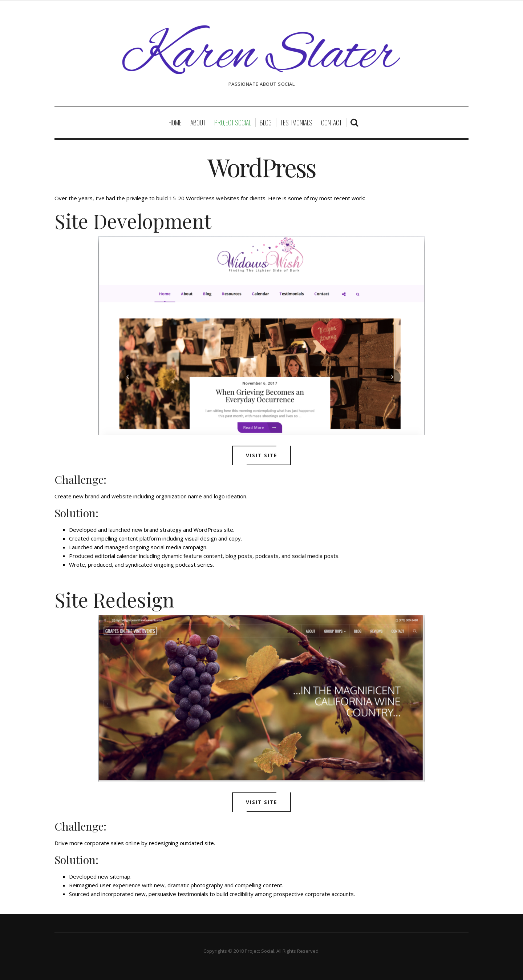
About (198, 122)
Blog (266, 122)
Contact (331, 122)
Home (175, 122)
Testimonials (296, 122)
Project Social (233, 122)
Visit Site (262, 455)
